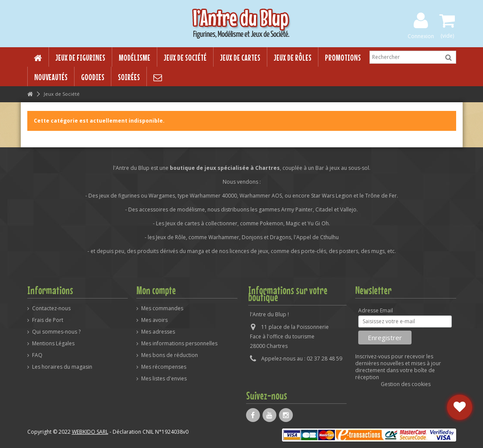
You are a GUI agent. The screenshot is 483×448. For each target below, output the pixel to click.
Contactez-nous (51, 308)
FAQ (37, 355)
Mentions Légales (53, 344)
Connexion (421, 36)
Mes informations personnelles (179, 344)
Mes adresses (158, 332)
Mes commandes (162, 308)
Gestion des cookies (406, 384)
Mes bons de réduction (170, 355)
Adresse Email (376, 311)
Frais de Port (48, 320)
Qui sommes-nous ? (56, 332)
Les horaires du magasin (62, 367)
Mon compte (156, 290)
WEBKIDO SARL (90, 432)
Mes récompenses (164, 367)
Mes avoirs (154, 320)
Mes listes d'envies (164, 379)
